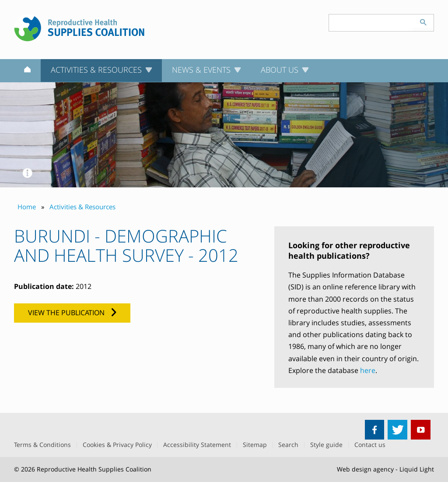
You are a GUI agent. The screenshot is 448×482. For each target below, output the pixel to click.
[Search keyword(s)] (371, 23)
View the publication (66, 313)
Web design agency (365, 469)
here (368, 370)
